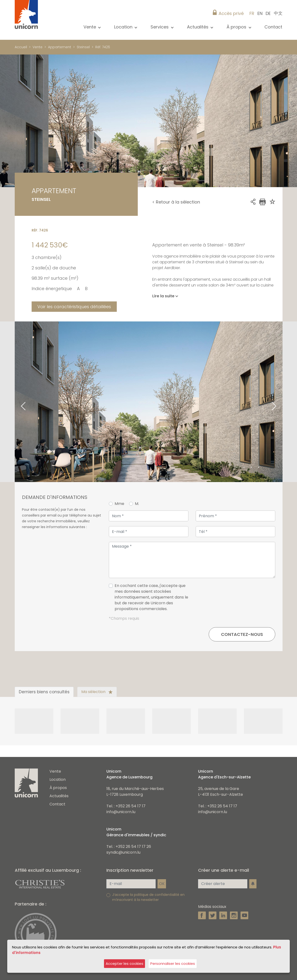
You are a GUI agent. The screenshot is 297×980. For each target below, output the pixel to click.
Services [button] (160, 27)
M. (137, 504)
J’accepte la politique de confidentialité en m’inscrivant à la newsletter (148, 897)
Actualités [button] (198, 27)
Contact (273, 27)
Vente (38, 47)
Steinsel (83, 47)
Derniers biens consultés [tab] (44, 692)
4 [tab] (251, 468)
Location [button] (124, 27)
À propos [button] (237, 27)
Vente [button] (90, 27)
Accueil (21, 47)
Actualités (59, 796)
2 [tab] (237, 468)
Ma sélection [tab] (97, 692)
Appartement (60, 47)
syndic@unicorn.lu (123, 852)
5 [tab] (259, 468)
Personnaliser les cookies (173, 963)
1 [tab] (230, 468)
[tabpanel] (149, 402)
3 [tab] (244, 468)
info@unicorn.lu (121, 812)
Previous (17, 402)
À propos (58, 788)
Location (58, 779)
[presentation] (239, 599)
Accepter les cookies (124, 963)
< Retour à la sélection (176, 202)
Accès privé (231, 13)
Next (280, 402)
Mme (119, 504)
